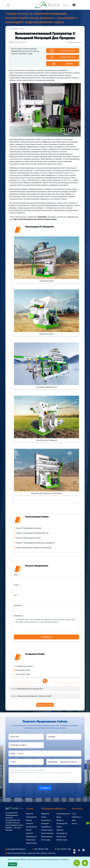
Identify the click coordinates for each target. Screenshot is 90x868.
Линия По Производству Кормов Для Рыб (32, 533)
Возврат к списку (74, 42)
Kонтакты (77, 809)
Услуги (74, 823)
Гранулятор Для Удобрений (46, 440)
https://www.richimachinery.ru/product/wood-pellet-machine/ (35, 219)
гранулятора (42, 217)
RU (74, 5)
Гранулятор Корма (47, 281)
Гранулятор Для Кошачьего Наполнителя (46, 493)
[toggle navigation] (8, 5)
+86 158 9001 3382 (41, 849)
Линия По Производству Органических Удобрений (35, 543)
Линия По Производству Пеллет (28, 538)
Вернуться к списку (45, 705)
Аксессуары (46, 840)
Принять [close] (12, 864)
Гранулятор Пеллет (47, 334)
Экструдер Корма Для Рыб (47, 387)
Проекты (61, 809)
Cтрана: (13, 753)
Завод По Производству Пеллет (62, 823)
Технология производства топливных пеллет (35, 696)
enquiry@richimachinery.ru (16, 849)
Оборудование (49, 809)
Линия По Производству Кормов (29, 528)
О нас (74, 814)
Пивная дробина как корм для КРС (30, 689)
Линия (29, 809)
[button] (85, 863)
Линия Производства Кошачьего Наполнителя (34, 548)
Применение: (53, 762)
